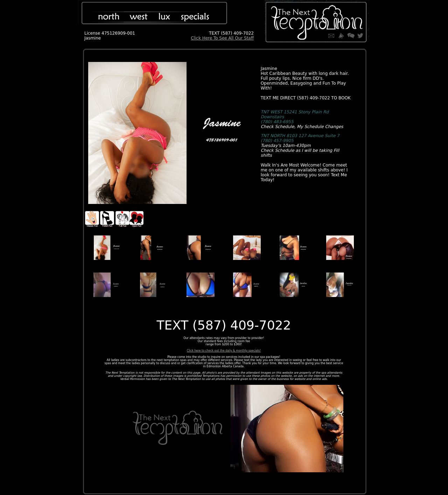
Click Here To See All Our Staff (222, 38)
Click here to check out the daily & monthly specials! (224, 351)
